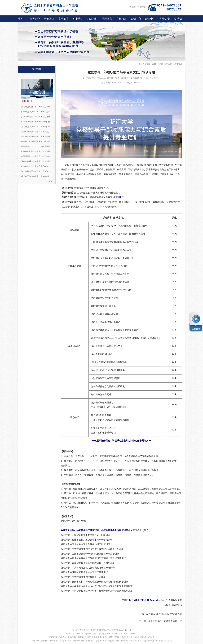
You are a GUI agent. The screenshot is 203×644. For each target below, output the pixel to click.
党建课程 (89, 637)
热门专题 (115, 637)
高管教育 (64, 19)
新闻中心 (150, 19)
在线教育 (121, 19)
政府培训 (178, 64)
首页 (20, 19)
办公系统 (89, 641)
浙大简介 (35, 19)
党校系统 (115, 641)
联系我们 (179, 19)
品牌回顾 (132, 637)
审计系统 (159, 641)
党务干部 (98, 637)
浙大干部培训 (165, 64)
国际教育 (107, 19)
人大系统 (63, 641)
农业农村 (141, 641)
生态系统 (98, 641)
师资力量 (165, 19)
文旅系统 (150, 641)
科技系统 (106, 641)
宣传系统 (132, 641)
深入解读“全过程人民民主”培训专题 (164, 614)
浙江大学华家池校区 (102, 634)
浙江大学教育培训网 (81, 630)
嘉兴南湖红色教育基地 (102, 403)
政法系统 (54, 641)
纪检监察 (168, 641)
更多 (50, 181)
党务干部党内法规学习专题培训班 (165, 621)
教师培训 (93, 19)
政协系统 (71, 641)
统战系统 (80, 641)
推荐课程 (124, 637)
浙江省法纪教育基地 (101, 415)
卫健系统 (124, 641)
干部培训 (49, 19)
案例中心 (136, 19)
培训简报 (141, 637)
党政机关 (106, 637)
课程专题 (37, 69)
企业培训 (78, 19)
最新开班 (27, 101)
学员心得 (150, 637)
